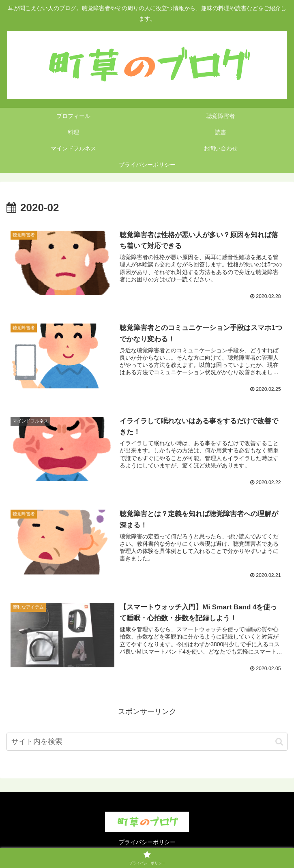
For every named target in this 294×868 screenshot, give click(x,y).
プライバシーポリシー (147, 842)
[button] (279, 742)
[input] (147, 743)
